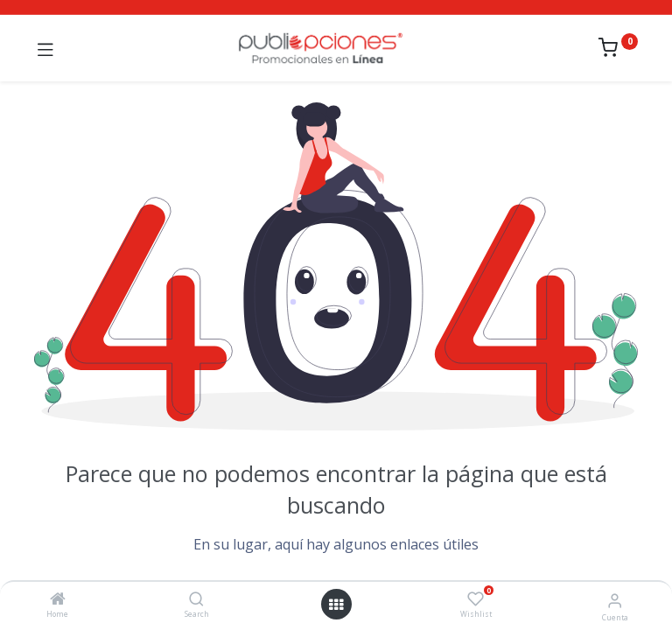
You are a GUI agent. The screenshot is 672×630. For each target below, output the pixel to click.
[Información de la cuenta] (615, 600)
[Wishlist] (476, 599)
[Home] (58, 600)
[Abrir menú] (336, 605)
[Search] (196, 600)
